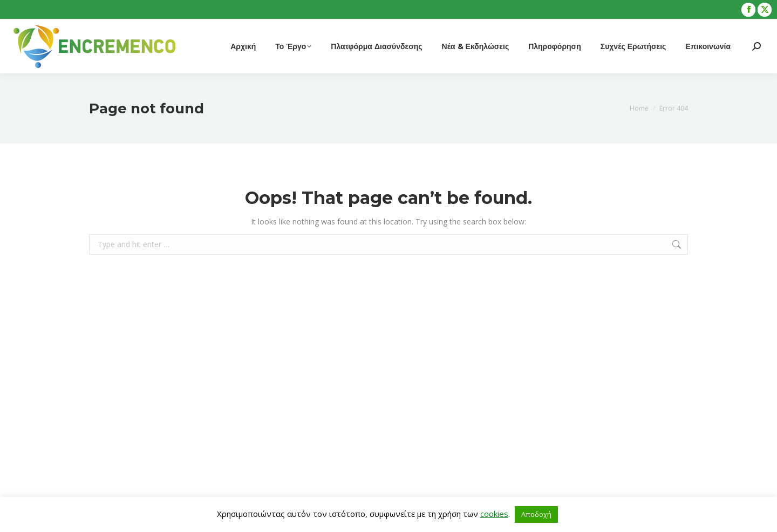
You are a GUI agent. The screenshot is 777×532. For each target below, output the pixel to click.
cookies (494, 514)
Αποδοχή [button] (536, 514)
